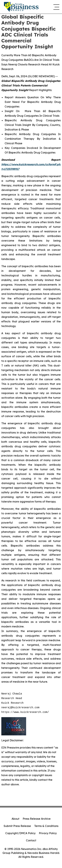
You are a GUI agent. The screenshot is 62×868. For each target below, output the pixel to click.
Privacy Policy (48, 833)
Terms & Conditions (46, 826)
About (15, 819)
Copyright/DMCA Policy (20, 833)
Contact (31, 840)
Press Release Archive (37, 819)
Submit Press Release (17, 826)
